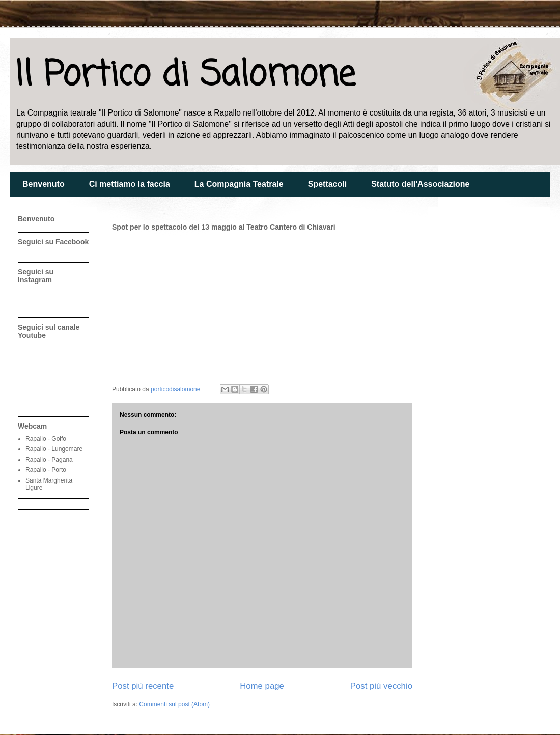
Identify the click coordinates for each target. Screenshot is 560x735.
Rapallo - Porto (46, 470)
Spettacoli (327, 184)
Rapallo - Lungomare (54, 449)
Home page (262, 686)
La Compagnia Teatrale (239, 184)
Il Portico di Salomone (185, 76)
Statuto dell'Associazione (420, 184)
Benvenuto (44, 184)
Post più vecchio (381, 686)
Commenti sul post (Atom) (174, 704)
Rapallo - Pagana (49, 460)
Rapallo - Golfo (46, 439)
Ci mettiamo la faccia (130, 184)
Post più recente (143, 686)
